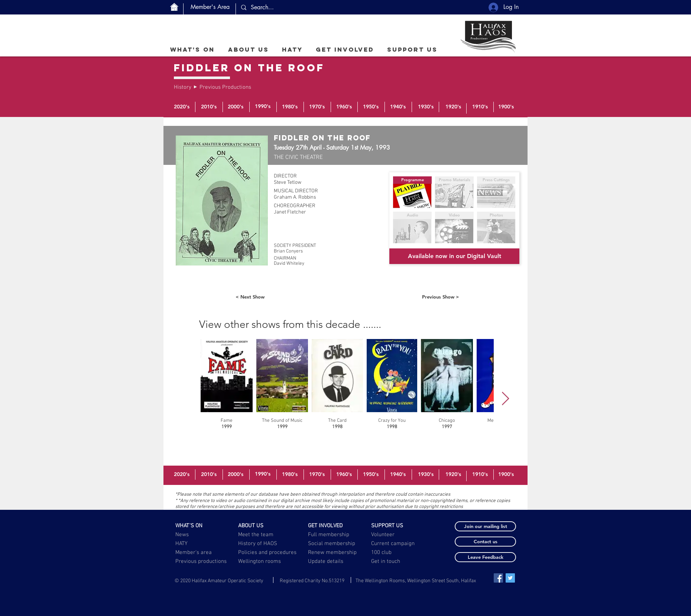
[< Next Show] (250, 297)
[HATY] (197, 544)
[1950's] (371, 107)
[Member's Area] (210, 7)
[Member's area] (197, 553)
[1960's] (344, 107)
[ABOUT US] (260, 526)
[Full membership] (330, 535)
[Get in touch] (386, 561)
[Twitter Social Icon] (510, 578)
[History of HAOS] (260, 544)
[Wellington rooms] (260, 561)
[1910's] (480, 107)
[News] (197, 535)
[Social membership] (332, 544)
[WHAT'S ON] (197, 526)
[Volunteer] (393, 535)
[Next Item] (505, 399)
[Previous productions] (201, 561)
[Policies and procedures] (268, 553)
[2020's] (182, 107)
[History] (183, 87)
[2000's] (236, 107)
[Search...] (303, 8)
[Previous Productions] (225, 87)
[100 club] (400, 553)
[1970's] (317, 107)
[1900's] (506, 107)
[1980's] (290, 107)
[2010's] (209, 107)
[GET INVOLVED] (330, 526)
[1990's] (263, 107)
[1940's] (398, 107)
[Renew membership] (337, 553)
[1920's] (453, 107)
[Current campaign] (394, 544)
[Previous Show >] (441, 297)
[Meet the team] (260, 535)
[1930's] (426, 107)
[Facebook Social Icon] (498, 578)
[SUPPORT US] (393, 526)
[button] (248, 49)
